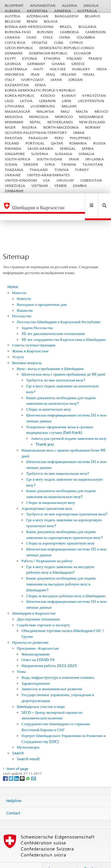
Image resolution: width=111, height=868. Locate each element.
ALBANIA (13, 11)
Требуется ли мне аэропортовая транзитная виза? (67, 501)
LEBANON (47, 101)
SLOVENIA (40, 154)
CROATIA (40, 43)
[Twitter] (11, 766)
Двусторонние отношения (38, 606)
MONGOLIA (39, 117)
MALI (65, 111)
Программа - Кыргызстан (38, 635)
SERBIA (88, 148)
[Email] (33, 766)
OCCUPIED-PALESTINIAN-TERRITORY (36, 133)
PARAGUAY (38, 138)
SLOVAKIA (63, 154)
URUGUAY (65, 180)
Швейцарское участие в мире (41, 694)
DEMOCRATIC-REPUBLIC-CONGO (67, 48)
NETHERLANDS (60, 122)
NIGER (10, 127)
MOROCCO (64, 117)
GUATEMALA (16, 69)
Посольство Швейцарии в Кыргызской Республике (59, 309)
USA (46, 180)
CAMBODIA (69, 32)
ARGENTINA (37, 11)
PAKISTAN (13, 138)
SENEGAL (68, 148)
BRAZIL (66, 27)
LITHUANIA (15, 106)
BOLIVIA (51, 21)
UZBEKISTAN (91, 180)
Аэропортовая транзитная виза (47, 496)
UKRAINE (13, 175)
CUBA (59, 43)
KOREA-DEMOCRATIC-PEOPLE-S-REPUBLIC (40, 90)
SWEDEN (31, 164)
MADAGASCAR (17, 111)
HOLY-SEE (58, 69)
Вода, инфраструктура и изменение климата (58, 665)
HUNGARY (81, 69)
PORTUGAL (35, 143)
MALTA (82, 111)
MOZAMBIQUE (91, 117)
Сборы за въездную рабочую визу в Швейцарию (66, 583)
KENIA (40, 85)
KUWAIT (69, 96)
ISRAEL (89, 74)
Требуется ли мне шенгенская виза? (55, 367)
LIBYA (67, 101)
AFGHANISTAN (43, 5)
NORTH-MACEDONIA (61, 127)
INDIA (102, 69)
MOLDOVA (14, 117)
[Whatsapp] (28, 766)
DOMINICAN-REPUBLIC (48, 53)
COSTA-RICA (15, 43)
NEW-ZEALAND (92, 122)
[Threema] (23, 766)
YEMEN (60, 186)
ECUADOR (83, 53)
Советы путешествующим (34, 332)
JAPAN (56, 80)
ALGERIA (70, 5)
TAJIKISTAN (93, 164)
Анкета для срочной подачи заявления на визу (69, 426)
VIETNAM (40, 186)
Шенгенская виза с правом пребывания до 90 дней (63, 361)
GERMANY (36, 64)
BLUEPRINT (14, 5)
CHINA (65, 37)
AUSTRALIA (87, 11)
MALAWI (69, 106)
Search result (28, 746)
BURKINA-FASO (18, 32)
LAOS (9, 101)
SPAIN (74, 159)
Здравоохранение (36, 670)
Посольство (22, 303)
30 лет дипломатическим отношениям (53, 321)
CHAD (31, 37)
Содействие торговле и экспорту (44, 612)
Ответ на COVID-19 (38, 647)
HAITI (38, 69)
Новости (19, 280)
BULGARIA (87, 27)
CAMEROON (95, 32)
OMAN (79, 133)
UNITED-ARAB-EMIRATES (48, 175)
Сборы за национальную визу (50, 490)
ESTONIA (30, 58)
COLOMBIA (86, 37)
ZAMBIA (80, 186)
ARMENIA (63, 11)
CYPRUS (76, 43)
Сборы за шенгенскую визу (49, 396)
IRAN (35, 74)
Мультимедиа (28, 734)
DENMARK (14, 53)
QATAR (57, 143)
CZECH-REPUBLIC (19, 48)
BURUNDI (45, 32)
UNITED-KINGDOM (21, 180)
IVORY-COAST (32, 80)
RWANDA (13, 148)
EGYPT (10, 58)
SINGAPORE (15, 154)
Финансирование (35, 641)
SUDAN (11, 164)
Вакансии (25, 298)
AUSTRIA (12, 16)
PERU (59, 138)
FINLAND (74, 58)
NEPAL (35, 122)
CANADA (12, 37)
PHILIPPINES (80, 138)
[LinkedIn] (17, 766)
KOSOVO (48, 96)
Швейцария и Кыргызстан (34, 600)
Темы (21, 659)
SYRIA (50, 164)
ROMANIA (78, 143)
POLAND (12, 143)
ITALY (10, 80)
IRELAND (69, 74)
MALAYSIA (45, 111)
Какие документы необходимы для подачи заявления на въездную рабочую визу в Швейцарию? (61, 571)
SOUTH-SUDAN (49, 159)
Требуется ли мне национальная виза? (57, 461)
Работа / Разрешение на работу (47, 548)
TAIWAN (69, 164)
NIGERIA (29, 127)
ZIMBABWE (14, 191)
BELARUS (92, 16)
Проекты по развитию (30, 630)
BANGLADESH (67, 16)
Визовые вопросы (27, 350)
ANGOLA (91, 5)
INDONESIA (15, 74)
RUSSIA (99, 143)
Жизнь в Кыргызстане (30, 338)
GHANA (58, 64)
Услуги (18, 344)
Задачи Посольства (37, 315)
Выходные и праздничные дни (42, 292)
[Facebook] (6, 766)
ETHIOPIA (52, 58)
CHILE (48, 37)
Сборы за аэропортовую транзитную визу (60, 530)
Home (13, 274)
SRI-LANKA (95, 159)
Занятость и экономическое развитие (52, 676)
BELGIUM (13, 21)
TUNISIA (62, 170)
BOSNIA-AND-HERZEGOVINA (29, 27)
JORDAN (75, 80)
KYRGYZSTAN (94, 96)
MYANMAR (14, 122)
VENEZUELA (15, 186)
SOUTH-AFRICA (18, 159)
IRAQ (50, 74)
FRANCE (95, 58)
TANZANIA (14, 170)
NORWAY (93, 127)
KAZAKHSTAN (17, 85)
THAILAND (39, 170)
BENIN (32, 21)
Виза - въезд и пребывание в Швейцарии (50, 356)
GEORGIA (13, 64)
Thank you (45, 431)
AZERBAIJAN (37, 16)
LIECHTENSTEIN (91, 101)
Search (18, 740)
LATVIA (26, 101)
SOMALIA (86, 154)
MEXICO (101, 111)
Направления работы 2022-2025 (49, 653)
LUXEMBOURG (43, 106)
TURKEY (82, 170)
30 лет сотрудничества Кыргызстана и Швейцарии (63, 327)
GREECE (78, 64)
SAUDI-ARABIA (40, 148)
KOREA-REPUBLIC (20, 96)
